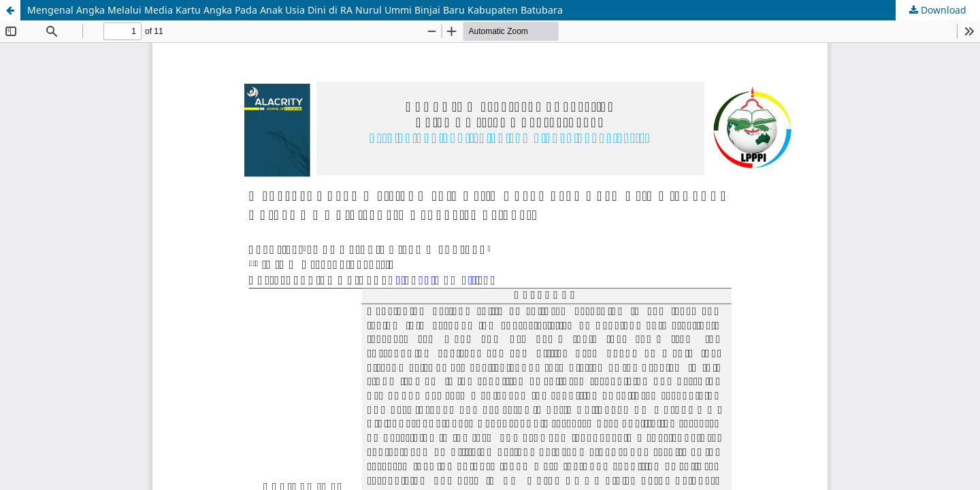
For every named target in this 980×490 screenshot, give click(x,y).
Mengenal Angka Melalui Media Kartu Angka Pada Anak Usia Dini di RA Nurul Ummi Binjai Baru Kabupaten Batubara (295, 10)
